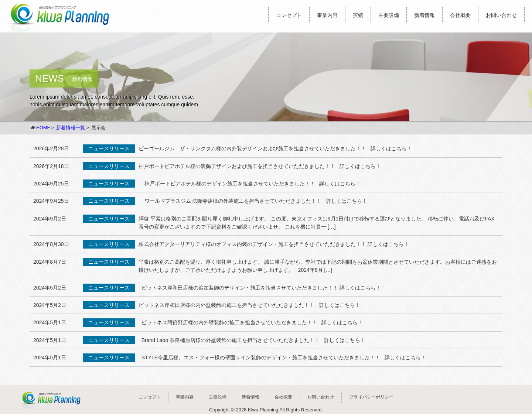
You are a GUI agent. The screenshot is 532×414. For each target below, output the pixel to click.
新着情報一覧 (71, 128)
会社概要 (460, 15)
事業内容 (327, 15)
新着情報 (424, 15)
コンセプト (289, 15)
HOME (43, 128)
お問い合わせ (501, 15)
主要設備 (389, 15)
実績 (358, 15)
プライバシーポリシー (371, 397)
